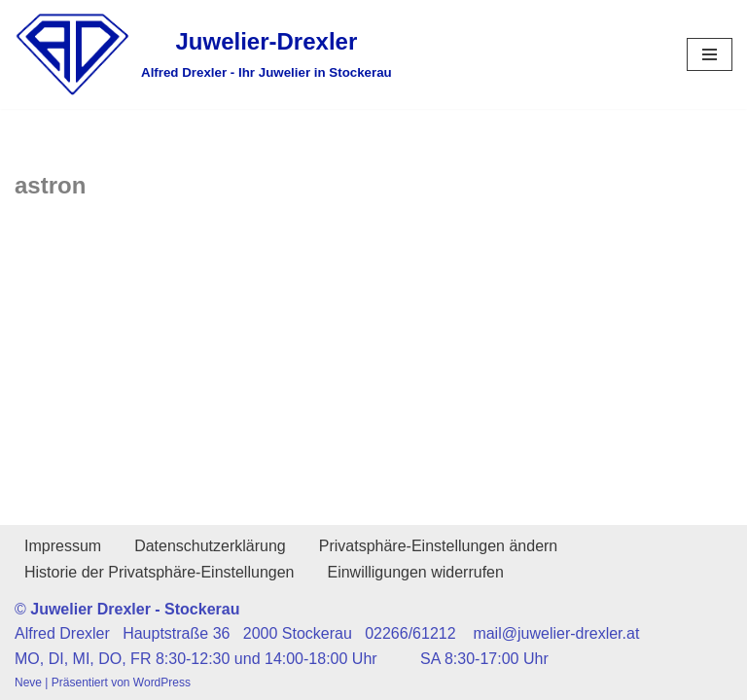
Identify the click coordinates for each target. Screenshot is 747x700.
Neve (28, 682)
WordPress (162, 682)
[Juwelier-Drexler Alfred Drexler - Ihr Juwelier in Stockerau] (203, 54)
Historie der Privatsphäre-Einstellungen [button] (159, 572)
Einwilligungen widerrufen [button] (415, 572)
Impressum (63, 546)
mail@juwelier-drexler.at (556, 633)
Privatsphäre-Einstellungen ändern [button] (438, 546)
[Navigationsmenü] (710, 54)
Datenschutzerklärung (210, 546)
